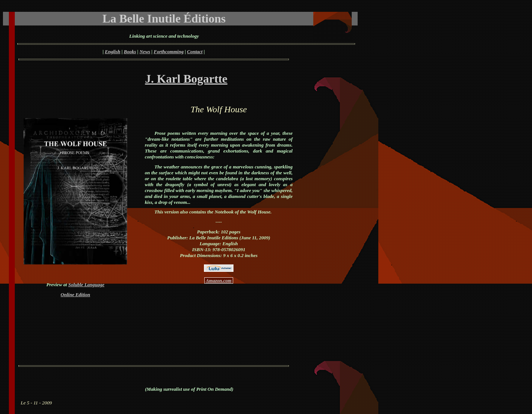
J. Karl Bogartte (186, 79)
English (113, 52)
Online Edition (75, 295)
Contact (195, 52)
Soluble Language (86, 285)
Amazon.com (219, 280)
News (145, 52)
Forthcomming (169, 52)
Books (130, 52)
